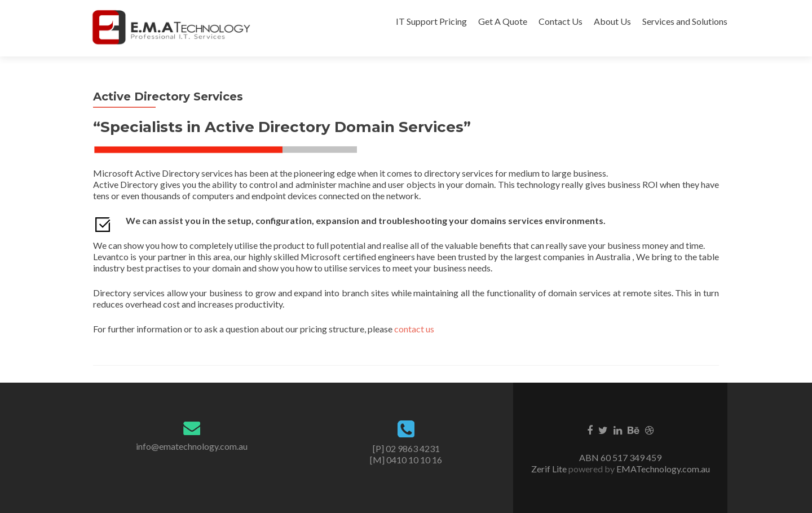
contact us (414, 329)
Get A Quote (503, 21)
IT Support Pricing (431, 21)
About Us (612, 21)
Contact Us (561, 21)
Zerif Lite (550, 469)
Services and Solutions (685, 21)
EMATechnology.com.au (662, 469)
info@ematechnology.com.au (192, 446)
